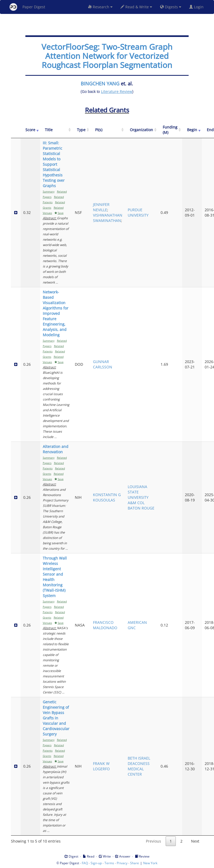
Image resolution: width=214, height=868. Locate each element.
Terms (109, 863)
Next (195, 841)
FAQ (85, 863)
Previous (153, 841)
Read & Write (136, 7)
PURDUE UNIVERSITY (138, 212)
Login (197, 7)
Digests (171, 7)
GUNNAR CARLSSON (103, 364)
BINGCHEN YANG (100, 84)
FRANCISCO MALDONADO (105, 625)
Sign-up (96, 863)
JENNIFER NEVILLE (101, 207)
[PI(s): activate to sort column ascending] (108, 130)
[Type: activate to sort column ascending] (81, 130)
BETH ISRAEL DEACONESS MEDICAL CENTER (139, 766)
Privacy (122, 863)
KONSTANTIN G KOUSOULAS (107, 497)
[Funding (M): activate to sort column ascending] (170, 130)
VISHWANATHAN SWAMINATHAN (108, 218)
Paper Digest (27, 7)
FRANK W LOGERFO (101, 766)
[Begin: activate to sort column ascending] (192, 130)
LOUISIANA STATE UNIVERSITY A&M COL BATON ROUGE (141, 497)
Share (135, 863)
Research (100, 7)
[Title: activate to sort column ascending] (56, 130)
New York (150, 863)
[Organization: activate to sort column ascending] (141, 130)
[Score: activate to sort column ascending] (30, 130)
